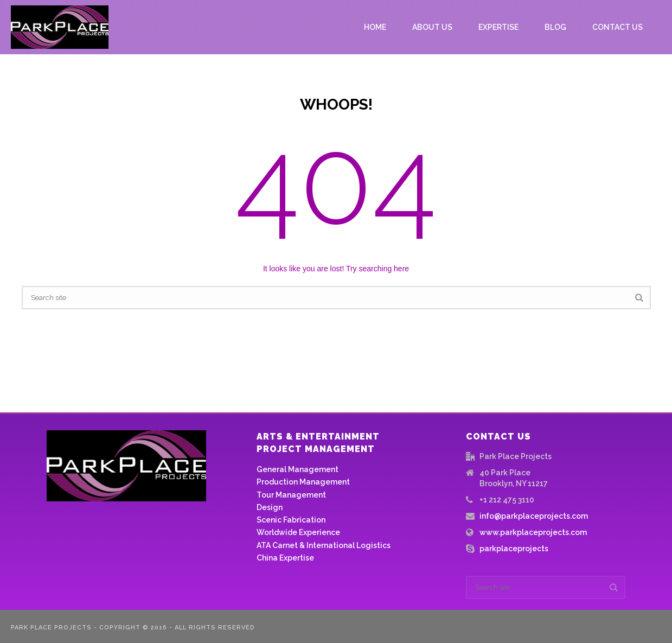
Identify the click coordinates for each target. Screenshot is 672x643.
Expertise (498, 27)
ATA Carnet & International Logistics (324, 545)
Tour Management (291, 495)
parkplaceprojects (514, 549)
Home (375, 27)
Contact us (617, 27)
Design (270, 507)
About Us (432, 27)
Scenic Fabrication (291, 520)
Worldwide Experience (298, 532)
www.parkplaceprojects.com (533, 532)
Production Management (303, 482)
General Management (297, 469)
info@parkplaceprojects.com (534, 516)
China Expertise (285, 558)
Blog (555, 27)
